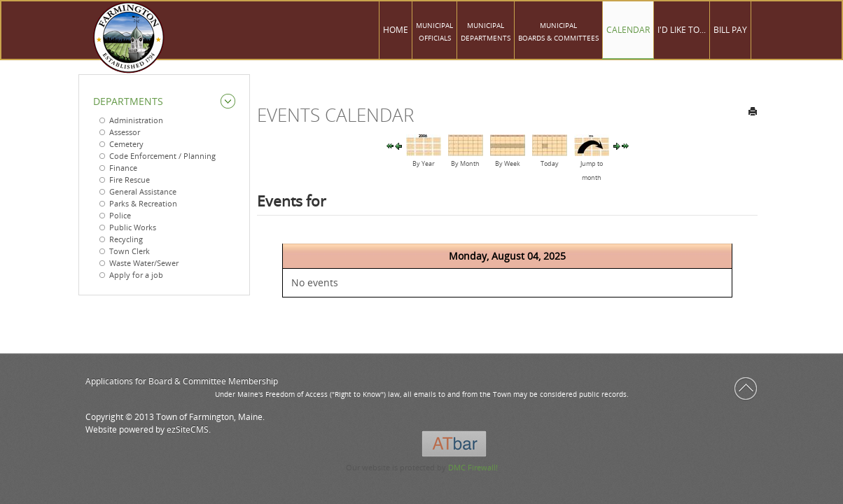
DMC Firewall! (473, 467)
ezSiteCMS (188, 429)
